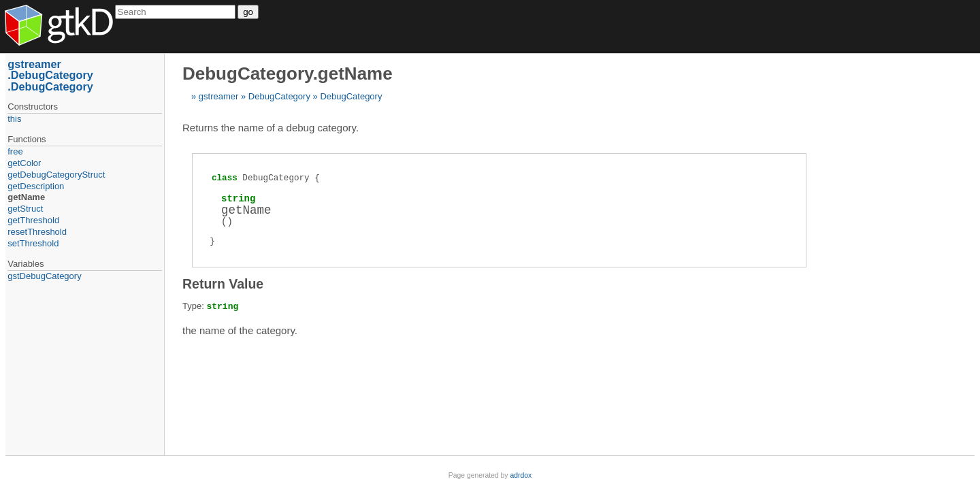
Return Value (223, 284)
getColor (24, 163)
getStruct (25, 209)
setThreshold (33, 243)
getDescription (36, 186)
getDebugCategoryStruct (56, 175)
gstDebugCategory (44, 276)
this (14, 119)
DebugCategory (279, 96)
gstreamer (219, 96)
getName (26, 197)
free (15, 151)
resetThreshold (37, 232)
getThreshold (33, 220)
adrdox (521, 475)
